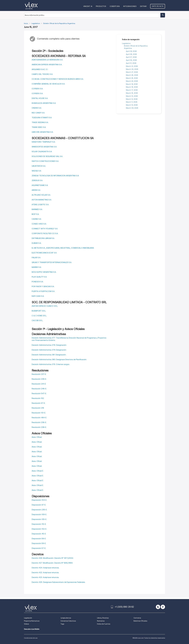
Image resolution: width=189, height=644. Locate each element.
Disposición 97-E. (39, 505)
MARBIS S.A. (37, 267)
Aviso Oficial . (37, 437)
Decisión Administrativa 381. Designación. (49, 355)
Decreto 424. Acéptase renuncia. (45, 568)
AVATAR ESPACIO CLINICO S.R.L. (45, 306)
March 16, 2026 (132, 93)
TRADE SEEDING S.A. (40, 122)
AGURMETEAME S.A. (40, 185)
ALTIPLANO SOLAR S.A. (41, 195)
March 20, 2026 (132, 81)
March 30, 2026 (132, 69)
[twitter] (158, 607)
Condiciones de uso (31, 638)
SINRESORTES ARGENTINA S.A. (44, 147)
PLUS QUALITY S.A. (39, 277)
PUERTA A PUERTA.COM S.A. (43, 291)
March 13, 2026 (132, 96)
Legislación (28, 618)
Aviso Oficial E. (38, 471)
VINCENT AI (88, 6)
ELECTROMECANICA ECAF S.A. (44, 253)
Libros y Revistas (103, 618)
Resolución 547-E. (39, 394)
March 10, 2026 (132, 105)
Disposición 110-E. (39, 524)
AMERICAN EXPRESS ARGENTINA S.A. (47, 65)
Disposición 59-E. (39, 543)
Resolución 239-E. (39, 379)
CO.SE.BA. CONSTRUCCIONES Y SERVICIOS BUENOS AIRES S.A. (58, 79)
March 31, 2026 (132, 66)
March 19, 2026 (132, 84)
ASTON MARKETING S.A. (42, 200)
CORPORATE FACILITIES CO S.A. (45, 234)
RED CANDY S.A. (38, 113)
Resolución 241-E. (39, 384)
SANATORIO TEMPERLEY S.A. (44, 142)
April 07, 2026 (131, 57)
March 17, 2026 (132, 90)
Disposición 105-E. (39, 519)
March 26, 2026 (132, 75)
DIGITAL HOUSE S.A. (40, 98)
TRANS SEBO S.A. (39, 127)
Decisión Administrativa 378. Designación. (49, 345)
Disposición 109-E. (39, 514)
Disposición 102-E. (39, 529)
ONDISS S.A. (37, 108)
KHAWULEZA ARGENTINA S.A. (44, 103)
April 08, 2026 (131, 54)
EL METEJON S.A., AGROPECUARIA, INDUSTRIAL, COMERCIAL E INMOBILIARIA (63, 248)
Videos (26, 624)
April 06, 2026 (131, 60)
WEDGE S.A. (37, 171)
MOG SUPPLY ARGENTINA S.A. (44, 272)
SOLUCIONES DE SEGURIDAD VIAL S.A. (47, 156)
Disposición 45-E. (39, 534)
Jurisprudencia (66, 618)
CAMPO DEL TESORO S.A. (42, 74)
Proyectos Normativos (32, 621)
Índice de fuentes (104, 624)
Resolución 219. (38, 408)
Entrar (143, 6)
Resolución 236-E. (39, 422)
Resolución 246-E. (39, 389)
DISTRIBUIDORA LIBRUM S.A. (43, 238)
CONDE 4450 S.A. (39, 224)
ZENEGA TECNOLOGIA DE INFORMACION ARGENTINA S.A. (55, 176)
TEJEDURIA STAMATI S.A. (42, 118)
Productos (101, 6)
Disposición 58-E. (39, 539)
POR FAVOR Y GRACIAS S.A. (43, 287)
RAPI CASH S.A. (38, 296)
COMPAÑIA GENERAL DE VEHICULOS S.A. (48, 84)
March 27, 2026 (132, 72)
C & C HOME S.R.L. (39, 316)
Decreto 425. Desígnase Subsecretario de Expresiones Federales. (59, 582)
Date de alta (158, 6)
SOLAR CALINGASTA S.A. (42, 152)
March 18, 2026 (132, 87)
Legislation (126, 43)
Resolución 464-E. (39, 418)
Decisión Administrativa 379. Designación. (49, 350)
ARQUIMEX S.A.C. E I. (40, 69)
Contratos (137, 618)
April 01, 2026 (131, 63)
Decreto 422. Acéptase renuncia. (45, 573)
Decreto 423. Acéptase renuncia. (45, 577)
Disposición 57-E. (39, 548)
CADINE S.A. (37, 219)
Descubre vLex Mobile (32, 629)
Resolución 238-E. (39, 427)
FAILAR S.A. (36, 258)
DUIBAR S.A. (37, 243)
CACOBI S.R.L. (37, 320)
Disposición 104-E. (39, 500)
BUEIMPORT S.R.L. (39, 311)
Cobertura (115, 6)
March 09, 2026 (132, 108)
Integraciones (130, 6)
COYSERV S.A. (37, 89)
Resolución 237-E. (39, 374)
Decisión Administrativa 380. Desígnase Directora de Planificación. (59, 360)
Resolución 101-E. (39, 413)
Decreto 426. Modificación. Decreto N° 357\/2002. (53, 558)
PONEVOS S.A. (38, 282)
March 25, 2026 (132, 78)
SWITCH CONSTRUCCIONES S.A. (45, 161)
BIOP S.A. (35, 214)
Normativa (101, 621)
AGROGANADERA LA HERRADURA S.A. (47, 60)
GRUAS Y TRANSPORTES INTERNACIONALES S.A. (52, 262)
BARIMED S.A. (37, 209)
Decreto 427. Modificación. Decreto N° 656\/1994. (52, 563)
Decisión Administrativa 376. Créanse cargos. (51, 364)
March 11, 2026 (132, 102)
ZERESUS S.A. (37, 180)
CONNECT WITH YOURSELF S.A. (45, 229)
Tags (62, 624)
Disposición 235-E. (39, 510)
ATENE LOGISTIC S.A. (40, 205)
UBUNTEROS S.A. (39, 166)
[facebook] (163, 607)
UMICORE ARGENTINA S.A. (42, 132)
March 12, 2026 (132, 99)
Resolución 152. (38, 398)
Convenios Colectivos (68, 621)
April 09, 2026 (131, 51)
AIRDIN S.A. (36, 190)
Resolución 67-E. (39, 403)
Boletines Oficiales (140, 621)
